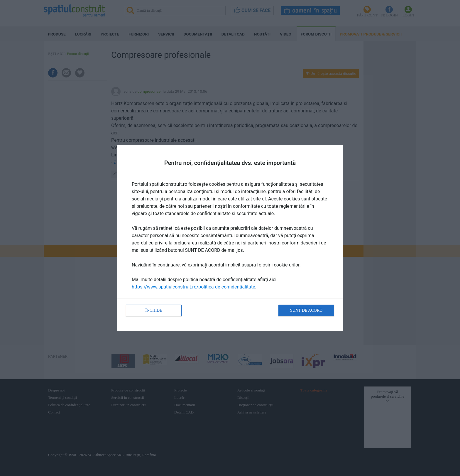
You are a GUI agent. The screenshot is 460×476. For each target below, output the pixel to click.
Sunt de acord (306, 310)
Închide (154, 310)
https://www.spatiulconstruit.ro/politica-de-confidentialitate (193, 287)
